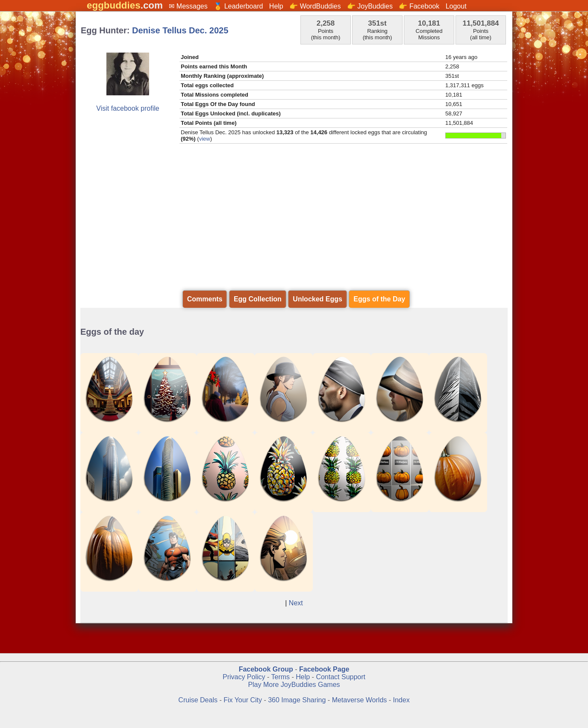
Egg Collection (258, 299)
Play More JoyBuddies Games (294, 685)
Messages (192, 6)
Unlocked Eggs (318, 299)
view (205, 139)
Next (296, 603)
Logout (456, 6)
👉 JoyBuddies (370, 6)
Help (276, 6)
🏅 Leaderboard (238, 6)
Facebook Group (266, 669)
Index (401, 700)
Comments (205, 299)
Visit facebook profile (128, 108)
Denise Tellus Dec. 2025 (180, 30)
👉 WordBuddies (315, 6)
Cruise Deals (198, 700)
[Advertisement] (294, 224)
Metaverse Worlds (360, 700)
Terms (280, 677)
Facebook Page (324, 669)
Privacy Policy (244, 677)
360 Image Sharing (298, 700)
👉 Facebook (419, 6)
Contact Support (341, 677)
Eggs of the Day (379, 299)
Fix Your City (244, 700)
